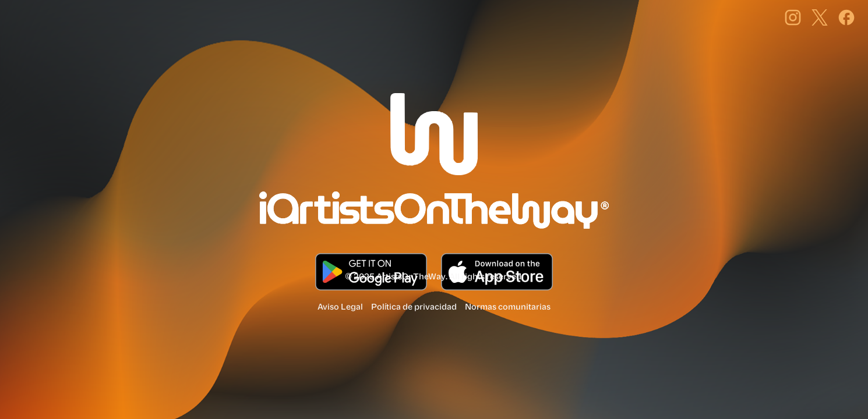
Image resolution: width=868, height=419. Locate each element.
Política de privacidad (414, 307)
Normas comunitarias (508, 307)
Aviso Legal (340, 307)
